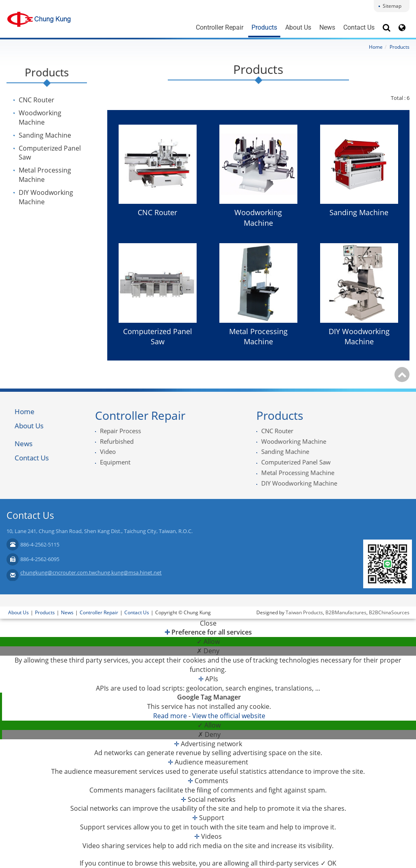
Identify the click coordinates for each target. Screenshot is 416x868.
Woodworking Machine (40, 118)
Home (376, 47)
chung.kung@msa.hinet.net (128, 572)
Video (108, 451)
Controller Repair (220, 27)
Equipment (115, 462)
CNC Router (37, 100)
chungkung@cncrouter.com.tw (58, 572)
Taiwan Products (304, 612)
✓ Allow (208, 641)
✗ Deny (208, 651)
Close (208, 623)
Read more (171, 716)
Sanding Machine (45, 135)
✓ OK (328, 863)
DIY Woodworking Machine (46, 197)
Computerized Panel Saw (50, 153)
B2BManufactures (346, 612)
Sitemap (392, 6)
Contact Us (359, 27)
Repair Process (120, 431)
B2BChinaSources (389, 612)
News (327, 27)
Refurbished (117, 441)
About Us (298, 27)
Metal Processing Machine (45, 175)
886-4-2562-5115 (40, 544)
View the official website (229, 716)
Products (264, 27)
